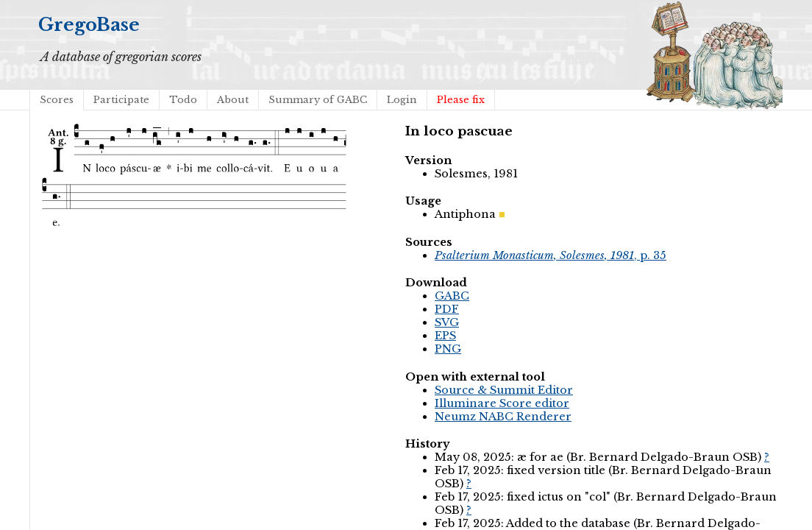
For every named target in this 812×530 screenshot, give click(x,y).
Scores (57, 100)
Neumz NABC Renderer (503, 417)
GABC (452, 296)
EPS (445, 336)
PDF (447, 309)
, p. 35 (551, 255)
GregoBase (89, 25)
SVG (447, 322)
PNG (448, 349)
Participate (121, 100)
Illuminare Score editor (502, 403)
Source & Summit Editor (504, 390)
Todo (183, 100)
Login (402, 100)
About (233, 100)
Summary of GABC (318, 100)
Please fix (461, 100)
